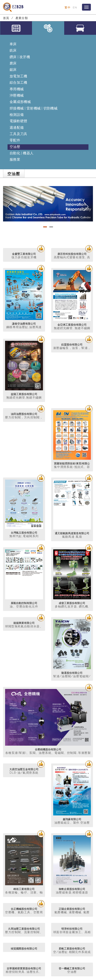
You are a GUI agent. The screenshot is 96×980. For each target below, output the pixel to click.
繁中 (68, 7)
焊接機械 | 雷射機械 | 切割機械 (34, 108)
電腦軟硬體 (18, 121)
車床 (13, 44)
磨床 (13, 63)
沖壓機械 (17, 95)
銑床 (13, 50)
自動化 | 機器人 (22, 153)
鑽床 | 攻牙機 (20, 57)
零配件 (15, 140)
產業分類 (22, 18)
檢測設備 (17, 115)
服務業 (15, 159)
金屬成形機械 (20, 102)
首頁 (6, 18)
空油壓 (15, 147)
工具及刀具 (18, 134)
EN (75, 7)
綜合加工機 (18, 82)
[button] (10, 204)
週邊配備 (17, 128)
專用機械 (17, 89)
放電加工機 (18, 76)
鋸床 (13, 70)
